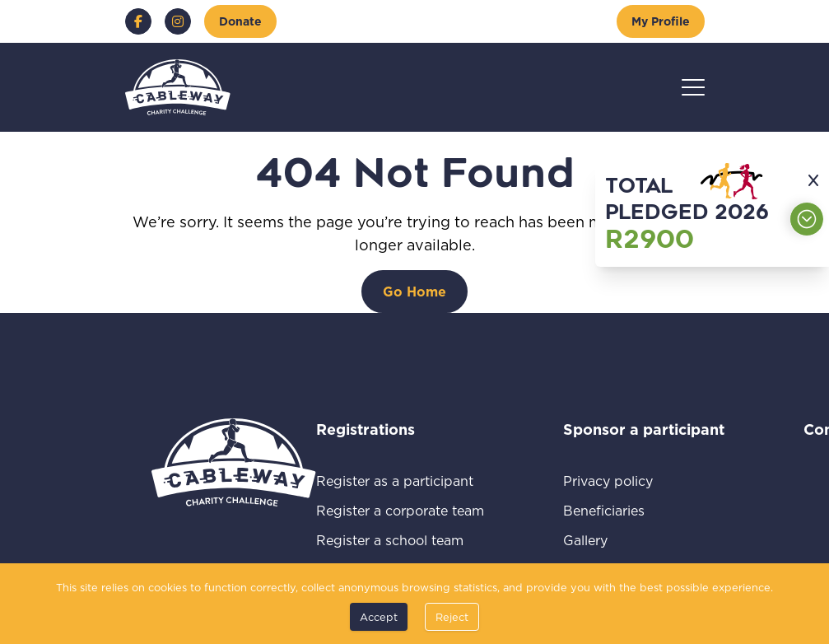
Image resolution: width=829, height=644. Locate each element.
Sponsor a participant (644, 429)
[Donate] (240, 21)
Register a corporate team (400, 510)
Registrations (388, 429)
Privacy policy (627, 481)
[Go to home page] (178, 87)
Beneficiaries (623, 510)
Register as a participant (400, 481)
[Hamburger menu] (693, 87)
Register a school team (400, 540)
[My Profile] (661, 21)
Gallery (605, 540)
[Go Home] (414, 292)
